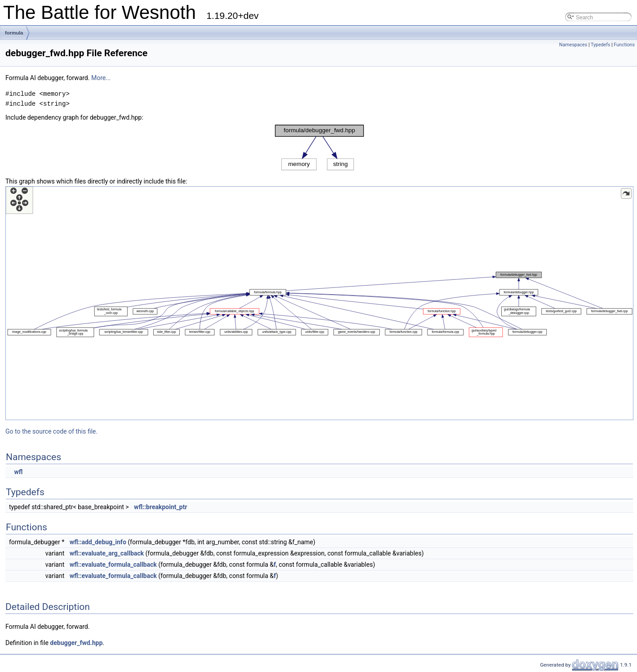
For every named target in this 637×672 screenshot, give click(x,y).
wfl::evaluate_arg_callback (107, 553)
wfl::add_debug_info (98, 542)
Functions (624, 45)
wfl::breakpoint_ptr (160, 507)
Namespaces (573, 45)
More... (101, 78)
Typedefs (601, 45)
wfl (18, 472)
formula (14, 33)
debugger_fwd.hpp (76, 643)
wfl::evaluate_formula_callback (113, 564)
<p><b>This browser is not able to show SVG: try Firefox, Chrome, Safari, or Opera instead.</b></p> (319, 148)
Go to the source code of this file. (51, 431)
